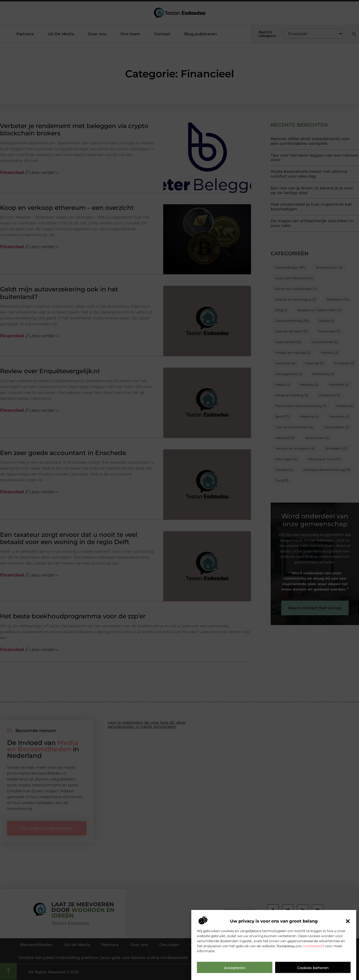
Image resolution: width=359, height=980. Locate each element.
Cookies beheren (313, 973)
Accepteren (235, 973)
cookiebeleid (313, 951)
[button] (348, 926)
